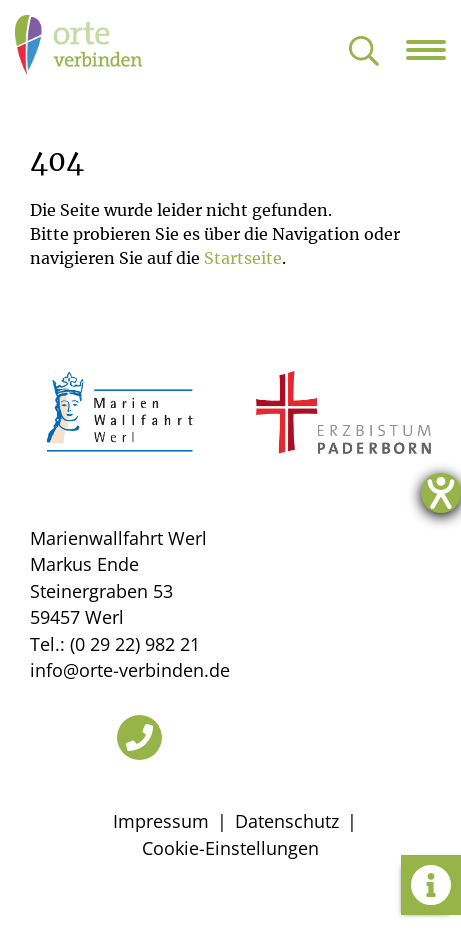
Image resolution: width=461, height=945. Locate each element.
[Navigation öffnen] (433, 50)
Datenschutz (287, 821)
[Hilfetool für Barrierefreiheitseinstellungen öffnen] (441, 493)
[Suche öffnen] (364, 52)
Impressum (161, 821)
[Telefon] (139, 737)
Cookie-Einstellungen (230, 848)
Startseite (243, 258)
